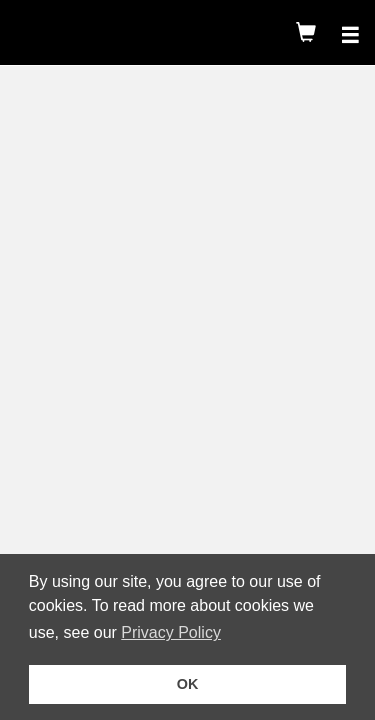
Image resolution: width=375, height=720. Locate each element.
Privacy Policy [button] (174, 632)
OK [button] (188, 684)
